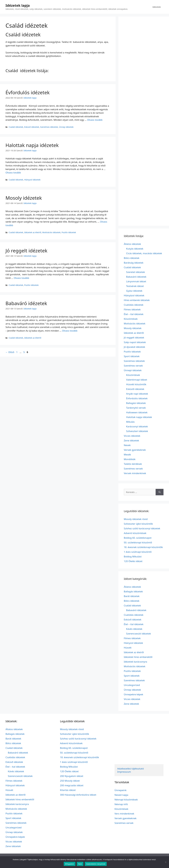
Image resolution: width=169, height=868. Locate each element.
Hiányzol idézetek (32, 180)
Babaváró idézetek (26, 303)
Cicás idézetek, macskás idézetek (144, 253)
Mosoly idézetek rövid (136, 519)
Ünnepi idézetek (133, 370)
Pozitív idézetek (69, 232)
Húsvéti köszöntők (136, 384)
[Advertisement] (144, 121)
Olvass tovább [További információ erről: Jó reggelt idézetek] (21, 278)
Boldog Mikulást (133, 556)
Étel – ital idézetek (134, 314)
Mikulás (130, 422)
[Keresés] (160, 492)
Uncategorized (132, 685)
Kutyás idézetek (135, 249)
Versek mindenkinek (135, 473)
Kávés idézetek (134, 629)
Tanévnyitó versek (136, 408)
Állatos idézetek (132, 244)
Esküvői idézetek (135, 389)
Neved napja (121, 795)
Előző (10, 352)
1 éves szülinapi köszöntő (138, 552)
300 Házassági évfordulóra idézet (78, 795)
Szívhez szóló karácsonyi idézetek (142, 528)
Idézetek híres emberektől (138, 657)
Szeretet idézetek (136, 272)
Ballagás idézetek (133, 591)
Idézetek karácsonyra (135, 662)
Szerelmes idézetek (49, 127)
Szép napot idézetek (135, 342)
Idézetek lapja (18, 5)
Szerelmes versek (133, 366)
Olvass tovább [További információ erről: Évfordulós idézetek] (95, 120)
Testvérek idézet (135, 286)
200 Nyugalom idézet (72, 776)
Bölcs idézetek (132, 258)
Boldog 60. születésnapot (138, 538)
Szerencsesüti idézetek (139, 634)
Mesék (127, 455)
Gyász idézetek (134, 291)
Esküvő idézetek (32, 127)
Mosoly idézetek (24, 198)
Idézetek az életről (33, 232)
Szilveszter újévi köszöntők (138, 524)
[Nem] (166, 862)
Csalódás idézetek (134, 305)
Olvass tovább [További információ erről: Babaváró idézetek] (70, 331)
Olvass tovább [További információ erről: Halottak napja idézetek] (13, 173)
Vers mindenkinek (124, 814)
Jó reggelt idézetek (26, 251)
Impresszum (124, 772)
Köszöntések (131, 319)
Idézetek (157, 7)
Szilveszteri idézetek (137, 431)
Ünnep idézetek (66, 127)
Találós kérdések (133, 464)
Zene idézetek (131, 440)
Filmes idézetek (132, 309)
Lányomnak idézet (136, 281)
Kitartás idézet (68, 790)
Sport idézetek (132, 356)
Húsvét (128, 648)
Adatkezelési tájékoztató (131, 769)
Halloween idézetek (137, 412)
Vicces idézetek (132, 436)
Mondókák (130, 459)
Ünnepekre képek (134, 694)
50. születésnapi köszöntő (138, 542)
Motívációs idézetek (51, 232)
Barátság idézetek (134, 263)
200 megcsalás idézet (72, 785)
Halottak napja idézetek (32, 145)
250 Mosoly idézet (70, 781)
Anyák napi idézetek (137, 394)
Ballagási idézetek (136, 403)
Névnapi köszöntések (126, 800)
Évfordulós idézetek (28, 92)
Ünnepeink (120, 790)
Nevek (127, 445)
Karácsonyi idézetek (137, 426)
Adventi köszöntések (135, 533)
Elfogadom (69, 864)
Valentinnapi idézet (137, 380)
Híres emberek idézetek (137, 300)
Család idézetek (16, 127)
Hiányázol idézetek (134, 295)
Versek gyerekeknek (135, 450)
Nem (80, 864)
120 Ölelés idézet (133, 561)
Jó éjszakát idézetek (135, 347)
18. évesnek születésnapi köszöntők (143, 547)
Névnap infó (121, 804)
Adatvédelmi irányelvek (96, 864)
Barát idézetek (132, 596)
